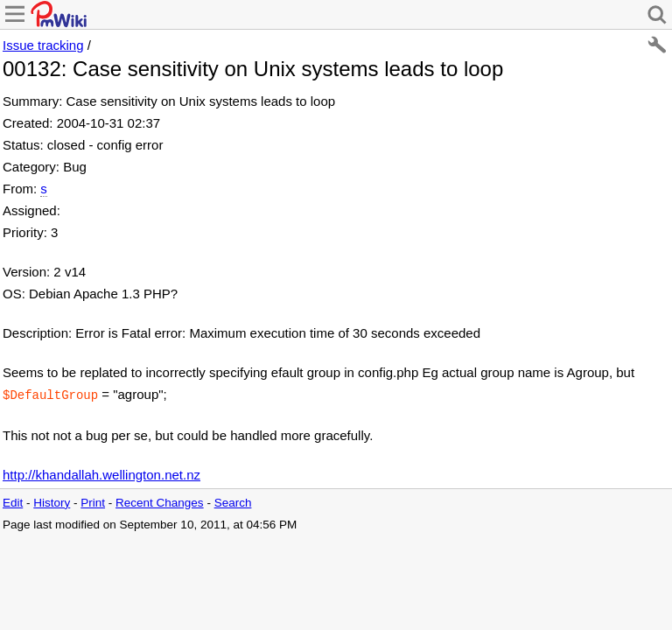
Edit (13, 501)
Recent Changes (160, 501)
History (52, 501)
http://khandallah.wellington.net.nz (101, 473)
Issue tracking (43, 45)
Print (93, 501)
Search (233, 501)
